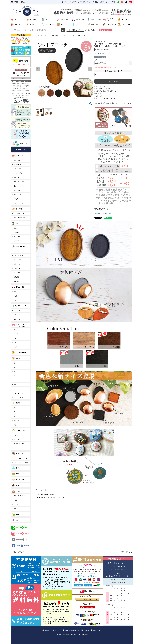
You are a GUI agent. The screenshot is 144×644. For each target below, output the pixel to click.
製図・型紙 (17, 264)
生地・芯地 (20, 156)
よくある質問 (100, 2)
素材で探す (17, 160)
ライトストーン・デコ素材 (21, 462)
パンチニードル (18, 393)
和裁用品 (16, 281)
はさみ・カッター (19, 268)
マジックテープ (18, 319)
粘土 (18, 474)
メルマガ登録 (110, 2)
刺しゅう (18, 25)
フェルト (16, 500)
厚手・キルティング (20, 177)
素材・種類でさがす (20, 218)
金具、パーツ (18, 300)
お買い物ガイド (88, 2)
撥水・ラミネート (19, 169)
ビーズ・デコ (65, 25)
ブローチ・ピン (67, 35)
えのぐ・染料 (20, 480)
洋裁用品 (16, 277)
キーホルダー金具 (19, 444)
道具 (15, 384)
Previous (38, 69)
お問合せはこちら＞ (120, 563)
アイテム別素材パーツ (56, 35)
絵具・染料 (95, 25)
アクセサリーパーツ (20, 435)
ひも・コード (18, 338)
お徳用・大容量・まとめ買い (49, 497)
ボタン (16, 315)
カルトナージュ (127, 20)
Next (90, 69)
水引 (15, 425)
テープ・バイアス (19, 334)
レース (16, 343)
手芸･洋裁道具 (65, 20)
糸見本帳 (16, 241)
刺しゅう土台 (51, 494)
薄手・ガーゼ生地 (19, 182)
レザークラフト (111, 25)
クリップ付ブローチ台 (79, 35)
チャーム (16, 448)
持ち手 (16, 292)
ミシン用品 (17, 273)
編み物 (18, 514)
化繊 (15, 186)
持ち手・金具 (80, 20)
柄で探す (16, 199)
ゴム (15, 330)
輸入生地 (33, 20)
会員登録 (73, 2)
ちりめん (16, 408)
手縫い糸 (16, 232)
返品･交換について (101, 209)
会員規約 (86, 630)
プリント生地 (18, 173)
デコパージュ (18, 504)
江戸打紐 (16, 421)
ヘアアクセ (17, 439)
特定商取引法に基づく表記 (72, 630)
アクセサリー (50, 25)
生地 (16, 20)
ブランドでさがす (19, 213)
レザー (18, 485)
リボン (16, 347)
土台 (15, 380)
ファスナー (17, 310)
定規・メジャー (18, 256)
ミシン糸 (16, 228)
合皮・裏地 (17, 190)
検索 (80, 2)
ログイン (65, 2)
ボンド (16, 509)
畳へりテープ (18, 416)
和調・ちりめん (18, 195)
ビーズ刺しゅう (18, 397)
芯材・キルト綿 (18, 203)
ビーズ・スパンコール (20, 458)
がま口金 (16, 296)
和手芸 (32, 25)
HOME (38, 35)
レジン (78, 25)
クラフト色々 (126, 25)
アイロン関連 (18, 260)
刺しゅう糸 (17, 237)
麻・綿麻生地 (18, 164)
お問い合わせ (97, 630)
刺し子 (16, 389)
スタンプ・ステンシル (20, 496)
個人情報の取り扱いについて (53, 630)
